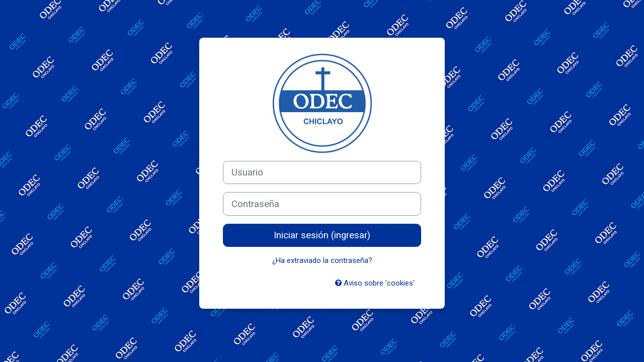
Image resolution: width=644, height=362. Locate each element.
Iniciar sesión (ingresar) (322, 235)
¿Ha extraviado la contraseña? (322, 260)
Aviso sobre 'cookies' (375, 283)
